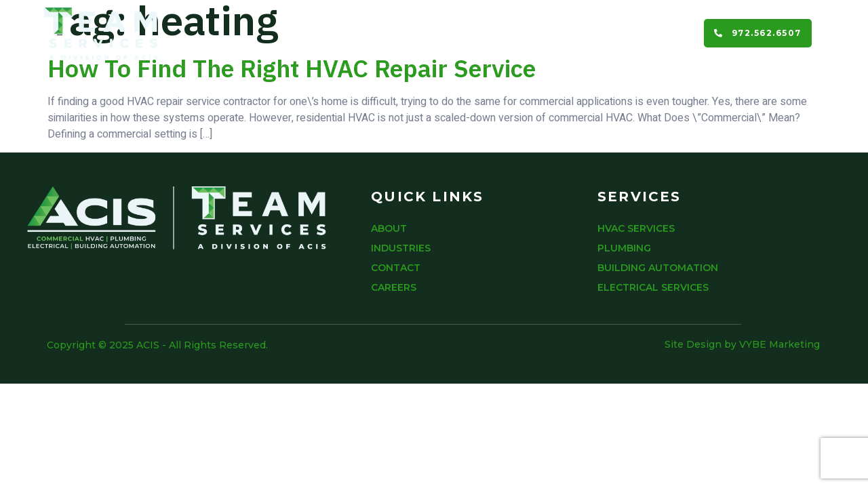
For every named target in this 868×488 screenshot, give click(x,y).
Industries (505, 33)
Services (420, 33)
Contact (584, 33)
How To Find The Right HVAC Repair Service (292, 68)
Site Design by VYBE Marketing (742, 344)
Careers (655, 33)
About (347, 33)
